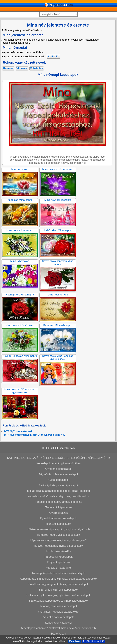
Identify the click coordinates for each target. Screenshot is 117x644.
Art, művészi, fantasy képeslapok (58, 474)
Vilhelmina (37, 68)
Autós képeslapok (58, 480)
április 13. (53, 57)
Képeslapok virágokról (58, 623)
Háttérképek (58, 634)
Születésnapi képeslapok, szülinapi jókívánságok (58, 601)
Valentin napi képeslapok (59, 617)
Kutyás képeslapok (58, 562)
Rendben (74, 641)
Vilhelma (22, 68)
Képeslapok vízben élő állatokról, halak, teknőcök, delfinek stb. (58, 628)
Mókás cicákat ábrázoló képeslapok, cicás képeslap (58, 491)
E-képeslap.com (66, 448)
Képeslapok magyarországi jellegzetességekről (58, 540)
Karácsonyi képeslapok (58, 557)
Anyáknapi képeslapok (58, 469)
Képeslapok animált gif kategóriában (58, 463)
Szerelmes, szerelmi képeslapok (58, 590)
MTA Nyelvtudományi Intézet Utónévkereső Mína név (35, 435)
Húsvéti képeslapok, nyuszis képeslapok (58, 546)
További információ (94, 641)
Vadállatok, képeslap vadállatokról (59, 612)
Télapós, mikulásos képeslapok (58, 606)
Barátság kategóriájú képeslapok (58, 485)
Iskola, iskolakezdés (58, 551)
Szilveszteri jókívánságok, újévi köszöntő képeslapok (58, 595)
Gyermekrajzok (58, 513)
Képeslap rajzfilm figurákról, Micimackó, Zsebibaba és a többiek (58, 579)
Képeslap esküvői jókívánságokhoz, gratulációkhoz (58, 496)
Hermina (8, 68)
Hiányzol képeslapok (58, 524)
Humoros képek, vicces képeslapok (58, 535)
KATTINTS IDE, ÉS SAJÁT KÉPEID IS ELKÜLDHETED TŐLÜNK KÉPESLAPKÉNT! (58, 458)
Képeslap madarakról (58, 568)
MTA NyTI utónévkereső (18, 431)
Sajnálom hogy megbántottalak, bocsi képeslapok (58, 584)
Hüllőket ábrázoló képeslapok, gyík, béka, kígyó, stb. (58, 529)
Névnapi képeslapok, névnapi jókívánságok (58, 573)
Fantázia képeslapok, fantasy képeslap (58, 502)
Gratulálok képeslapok (58, 507)
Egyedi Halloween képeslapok (58, 518)
